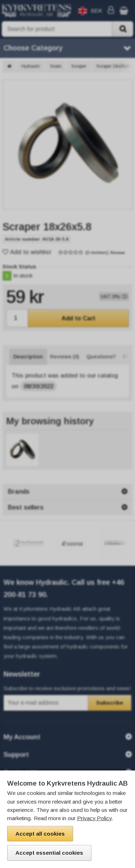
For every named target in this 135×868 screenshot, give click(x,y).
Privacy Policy (94, 818)
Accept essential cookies (49, 853)
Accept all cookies (40, 834)
